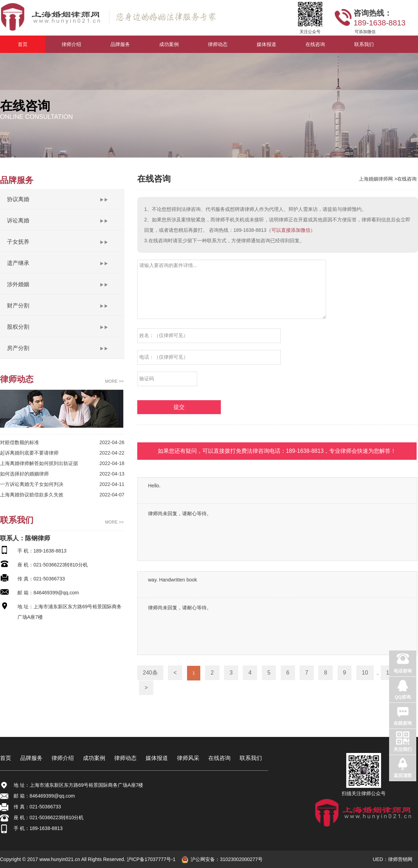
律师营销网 (400, 859)
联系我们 (251, 758)
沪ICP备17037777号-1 (150, 859)
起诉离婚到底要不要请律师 (29, 453)
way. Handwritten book (173, 580)
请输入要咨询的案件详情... (232, 289)
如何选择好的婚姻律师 (24, 474)
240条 (150, 673)
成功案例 (94, 758)
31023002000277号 (241, 859)
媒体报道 (157, 758)
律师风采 (188, 758)
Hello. (154, 486)
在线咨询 (219, 758)
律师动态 (125, 758)
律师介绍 (63, 758)
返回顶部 (403, 775)
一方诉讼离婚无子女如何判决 (32, 484)
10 (365, 673)
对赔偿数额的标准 (20, 442)
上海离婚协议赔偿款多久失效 (32, 495)
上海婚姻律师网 (377, 179)
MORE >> (114, 381)
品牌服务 (31, 758)
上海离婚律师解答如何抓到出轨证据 (39, 463)
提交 (179, 407)
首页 (6, 758)
